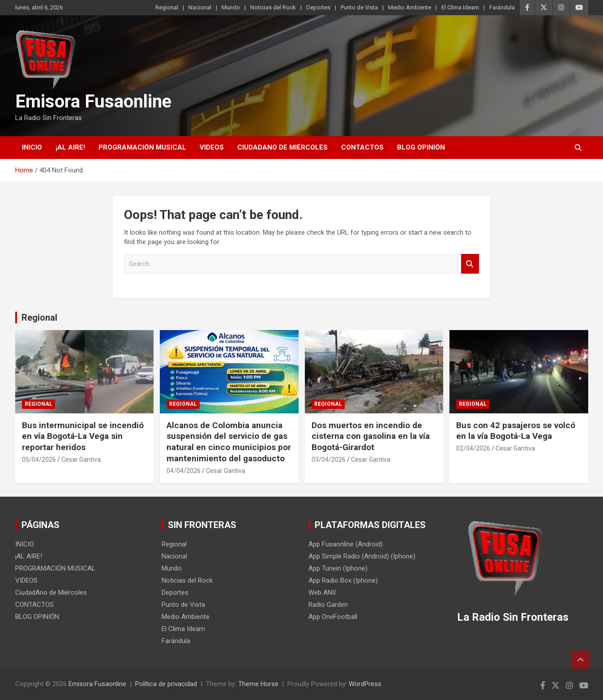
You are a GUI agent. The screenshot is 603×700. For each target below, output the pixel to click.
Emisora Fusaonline (93, 101)
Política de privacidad (166, 684)
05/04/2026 (39, 460)
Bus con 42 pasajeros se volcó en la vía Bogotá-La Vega (516, 431)
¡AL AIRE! (70, 147)
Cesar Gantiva (81, 460)
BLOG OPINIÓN (421, 147)
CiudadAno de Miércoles (282, 147)
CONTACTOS (362, 147)
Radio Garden (328, 605)
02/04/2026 (473, 448)
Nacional (200, 7)
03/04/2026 (329, 460)
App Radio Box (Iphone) (343, 580)
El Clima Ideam (460, 7)
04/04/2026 (184, 471)
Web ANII (322, 593)
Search (470, 264)
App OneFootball (333, 617)
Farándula (502, 7)
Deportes (318, 7)
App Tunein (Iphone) (338, 568)
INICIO (32, 147)
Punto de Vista (359, 7)
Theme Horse (258, 684)
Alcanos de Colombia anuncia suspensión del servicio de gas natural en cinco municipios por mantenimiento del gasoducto (229, 442)
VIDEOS (212, 147)
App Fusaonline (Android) (346, 544)
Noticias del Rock (273, 7)
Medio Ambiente (410, 7)
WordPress (365, 684)
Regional (167, 7)
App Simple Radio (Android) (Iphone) (362, 556)
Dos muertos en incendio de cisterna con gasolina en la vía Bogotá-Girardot (371, 436)
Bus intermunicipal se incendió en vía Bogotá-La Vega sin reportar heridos (83, 436)
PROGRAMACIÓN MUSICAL (142, 147)
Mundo (231, 7)
